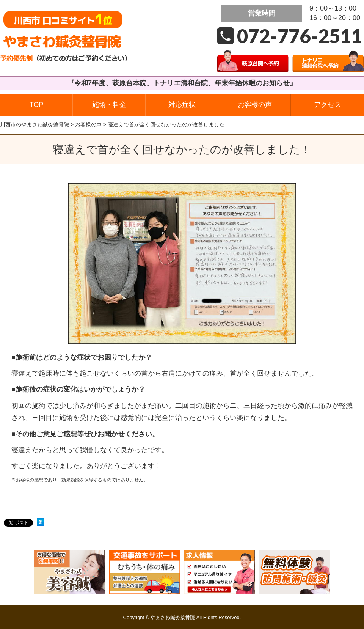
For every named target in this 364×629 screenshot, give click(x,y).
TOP (37, 105)
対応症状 (182, 105)
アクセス (328, 105)
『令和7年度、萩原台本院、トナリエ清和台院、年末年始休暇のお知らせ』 (182, 83)
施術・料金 (109, 105)
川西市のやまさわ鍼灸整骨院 (35, 124)
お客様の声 (255, 105)
